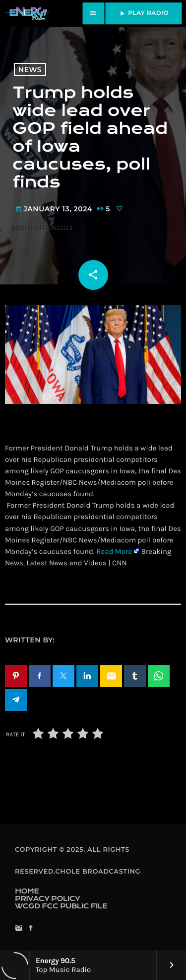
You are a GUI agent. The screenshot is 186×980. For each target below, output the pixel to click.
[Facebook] (31, 929)
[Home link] (27, 13)
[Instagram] (19, 929)
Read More (114, 551)
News (30, 70)
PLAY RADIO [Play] (143, 13)
